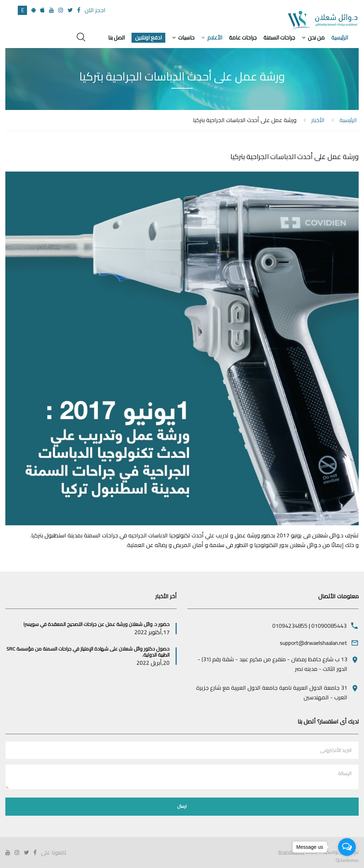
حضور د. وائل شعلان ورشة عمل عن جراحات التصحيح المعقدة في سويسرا (97, 624)
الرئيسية (340, 38)
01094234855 (290, 626)
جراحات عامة (243, 38)
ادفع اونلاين (148, 38)
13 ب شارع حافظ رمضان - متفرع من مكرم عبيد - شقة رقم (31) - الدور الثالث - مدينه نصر (272, 664)
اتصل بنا (116, 38)
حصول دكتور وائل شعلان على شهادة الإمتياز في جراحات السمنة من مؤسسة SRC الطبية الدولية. (88, 652)
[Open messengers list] (347, 847)
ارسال (182, 806)
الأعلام (215, 38)
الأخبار (318, 120)
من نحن (316, 38)
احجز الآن (95, 10)
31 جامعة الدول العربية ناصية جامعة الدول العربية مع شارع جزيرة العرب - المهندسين (272, 692)
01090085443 (329, 626)
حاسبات (186, 38)
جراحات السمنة (279, 38)
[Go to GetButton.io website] (347, 861)
